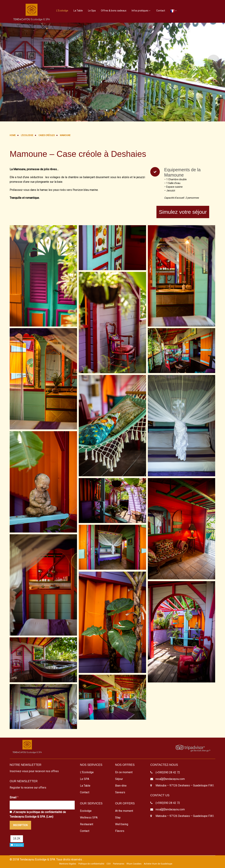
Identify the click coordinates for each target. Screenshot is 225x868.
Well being (122, 824)
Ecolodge (86, 811)
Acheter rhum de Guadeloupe (158, 864)
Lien (50, 817)
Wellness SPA (89, 818)
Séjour (119, 779)
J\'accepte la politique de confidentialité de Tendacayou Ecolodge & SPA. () (38, 814)
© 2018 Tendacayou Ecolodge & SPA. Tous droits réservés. (46, 859)
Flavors (120, 831)
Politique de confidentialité (91, 864)
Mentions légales (68, 864)
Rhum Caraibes (134, 864)
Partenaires (119, 864)
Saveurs (120, 792)
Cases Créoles (47, 135)
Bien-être (121, 786)
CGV (109, 864)
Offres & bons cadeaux (114, 11)
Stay (118, 818)
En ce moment (124, 772)
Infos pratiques (140, 11)
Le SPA (85, 779)
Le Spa (92, 11)
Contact (161, 11)
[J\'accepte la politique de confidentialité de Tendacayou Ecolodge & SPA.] (11, 812)
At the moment (124, 811)
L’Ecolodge (62, 11)
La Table (78, 11)
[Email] (42, 805)
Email (14, 797)
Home (13, 135)
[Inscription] (20, 825)
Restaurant (87, 824)
